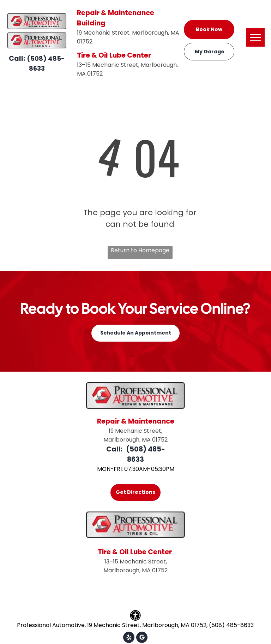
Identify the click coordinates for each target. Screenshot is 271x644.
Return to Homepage (140, 250)
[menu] (255, 37)
